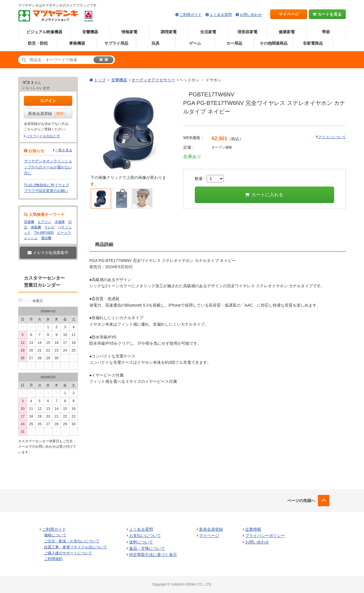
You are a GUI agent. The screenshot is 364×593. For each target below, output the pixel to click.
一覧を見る (64, 150)
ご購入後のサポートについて (68, 553)
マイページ (289, 14)
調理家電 (169, 32)
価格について (55, 535)
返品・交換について (147, 548)
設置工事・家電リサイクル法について (76, 547)
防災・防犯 (38, 43)
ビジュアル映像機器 (44, 32)
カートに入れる (264, 195)
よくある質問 (221, 15)
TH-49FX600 (44, 233)
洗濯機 (29, 222)
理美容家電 (247, 32)
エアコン (44, 222)
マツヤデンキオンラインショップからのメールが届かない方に (48, 167)
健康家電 (287, 32)
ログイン (48, 101)
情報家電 (129, 32)
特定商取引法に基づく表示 (153, 555)
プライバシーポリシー (265, 536)
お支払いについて (145, 536)
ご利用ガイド (191, 15)
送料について (141, 542)
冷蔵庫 (60, 222)
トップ (100, 80)
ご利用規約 (53, 559)
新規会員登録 (48, 113)
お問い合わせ (251, 15)
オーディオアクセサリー (153, 80)
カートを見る (327, 14)
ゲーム (195, 43)
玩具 (156, 43)
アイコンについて (331, 137)
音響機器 (90, 32)
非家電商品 (313, 43)
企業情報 (253, 529)
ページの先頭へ (301, 501)
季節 (326, 32)
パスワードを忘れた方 (43, 136)
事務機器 (77, 43)
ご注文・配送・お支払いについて (72, 541)
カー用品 (234, 43)
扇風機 (36, 227)
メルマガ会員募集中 (48, 253)
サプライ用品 (116, 43)
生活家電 (208, 32)
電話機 (46, 238)
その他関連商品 (274, 43)
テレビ (49, 227)
